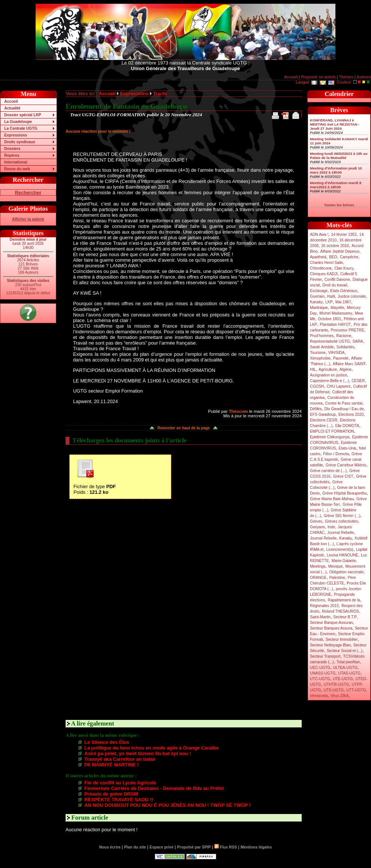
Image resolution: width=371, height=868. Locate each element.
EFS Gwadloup (323, 415)
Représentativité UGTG (330, 341)
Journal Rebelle (340, 533)
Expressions (16, 135)
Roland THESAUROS (340, 611)
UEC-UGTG (320, 668)
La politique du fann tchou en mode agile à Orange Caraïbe (151, 748)
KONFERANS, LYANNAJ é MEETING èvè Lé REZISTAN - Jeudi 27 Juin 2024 (335, 124)
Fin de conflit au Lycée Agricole (120, 783)
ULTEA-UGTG (345, 668)
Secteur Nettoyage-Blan (330, 645)
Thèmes (346, 77)
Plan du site (135, 847)
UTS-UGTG (334, 690)
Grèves (316, 521)
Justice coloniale (352, 296)
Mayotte (337, 308)
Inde (331, 527)
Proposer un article (318, 77)
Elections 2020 (351, 415)
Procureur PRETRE (347, 330)
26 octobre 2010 (335, 246)
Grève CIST (343, 476)
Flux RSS (226, 847)
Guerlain (317, 296)
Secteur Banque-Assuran (331, 623)
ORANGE (318, 578)
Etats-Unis (348, 448)
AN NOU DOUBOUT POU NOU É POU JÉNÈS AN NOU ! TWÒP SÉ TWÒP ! (168, 805)
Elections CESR (324, 420)
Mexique (336, 566)
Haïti (331, 296)
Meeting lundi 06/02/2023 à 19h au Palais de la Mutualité (339, 156)
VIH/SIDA (337, 353)
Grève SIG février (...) (342, 516)
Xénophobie (320, 358)
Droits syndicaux (19, 142)
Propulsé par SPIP (194, 847)
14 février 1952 (344, 235)
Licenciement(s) (340, 549)
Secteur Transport (325, 656)
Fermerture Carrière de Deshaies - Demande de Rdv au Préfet (154, 788)
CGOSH (317, 386)
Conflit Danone (337, 280)
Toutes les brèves (339, 205)
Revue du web (17, 169)
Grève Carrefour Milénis (346, 465)
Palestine (337, 578)
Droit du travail (335, 285)
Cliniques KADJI (324, 274)
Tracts (160, 94)
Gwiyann (317, 527)
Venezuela (319, 696)
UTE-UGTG (343, 679)
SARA (358, 341)
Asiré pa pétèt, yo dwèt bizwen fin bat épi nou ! (138, 753)
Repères (12, 155)
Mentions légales (256, 847)
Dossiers (12, 149)
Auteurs (364, 77)
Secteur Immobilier (342, 639)
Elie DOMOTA (347, 426)
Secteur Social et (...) (345, 651)
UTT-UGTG (356, 690)
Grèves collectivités (341, 521)
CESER (358, 381)
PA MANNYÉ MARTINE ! (111, 765)
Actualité (12, 108)
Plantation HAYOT (335, 325)
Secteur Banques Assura (331, 628)
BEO (333, 257)
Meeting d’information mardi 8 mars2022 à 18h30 (336, 185)
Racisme (344, 336)
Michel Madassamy (336, 313)
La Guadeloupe (18, 122)
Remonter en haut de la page (184, 428)
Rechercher (28, 193)
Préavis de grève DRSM (111, 794)
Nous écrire (110, 847)
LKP (329, 302)
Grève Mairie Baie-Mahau (332, 499)
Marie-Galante (344, 561)
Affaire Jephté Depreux (340, 251)
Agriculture (328, 370)
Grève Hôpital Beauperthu (344, 493)
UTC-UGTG (320, 679)
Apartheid (318, 257)
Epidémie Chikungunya (330, 437)
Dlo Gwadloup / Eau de (344, 409)
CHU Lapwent (339, 386)
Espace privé (162, 847)
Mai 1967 (343, 302)
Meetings (318, 566)
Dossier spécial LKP (22, 115)
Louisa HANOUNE (343, 555)
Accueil (291, 77)
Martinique (319, 308)
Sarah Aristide (322, 347)
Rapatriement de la (344, 600)
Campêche (349, 257)
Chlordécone (321, 268)
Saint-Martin (320, 617)
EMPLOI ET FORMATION (332, 431)
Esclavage (319, 291)
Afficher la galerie (28, 219)
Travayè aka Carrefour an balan (120, 759)
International (16, 162)
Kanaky (316, 302)
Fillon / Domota (336, 454)
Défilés (316, 409)
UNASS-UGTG (323, 673)
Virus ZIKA (340, 696)
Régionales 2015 (324, 606)
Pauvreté (341, 358)
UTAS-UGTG (349, 673)
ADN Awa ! (319, 235)
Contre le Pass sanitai (344, 403)
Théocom (238, 411)
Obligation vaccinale (346, 572)
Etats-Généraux (344, 291)
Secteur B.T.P (345, 617)
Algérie (346, 370)
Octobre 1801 (329, 319)
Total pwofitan (348, 662)
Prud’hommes (322, 336)
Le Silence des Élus (107, 742)
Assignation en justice (328, 375)
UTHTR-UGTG (337, 684)
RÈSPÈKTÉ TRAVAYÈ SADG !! (119, 800)
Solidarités (346, 347)
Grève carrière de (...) (328, 471)
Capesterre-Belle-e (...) (329, 381)
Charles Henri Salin (326, 263)
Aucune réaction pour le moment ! (98, 131)
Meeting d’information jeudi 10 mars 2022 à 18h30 (336, 170)
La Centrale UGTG (21, 128)
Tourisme (318, 353)
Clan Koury (344, 268)
